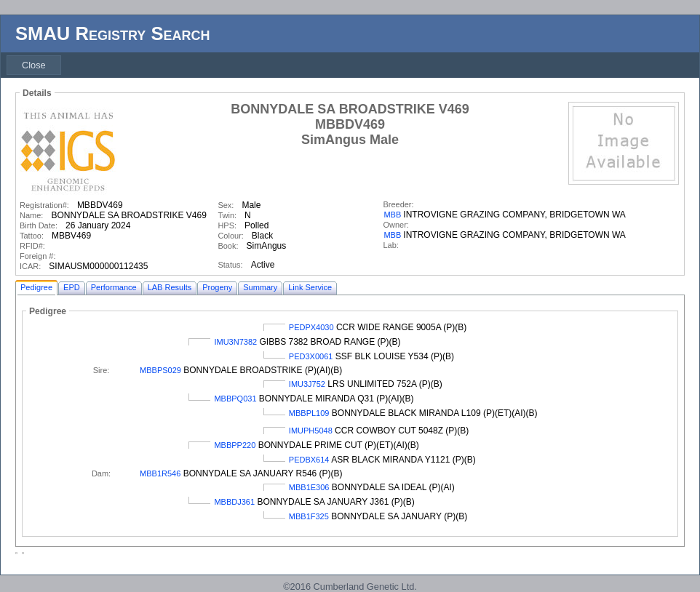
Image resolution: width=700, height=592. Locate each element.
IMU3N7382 (235, 342)
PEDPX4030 (311, 327)
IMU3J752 (307, 384)
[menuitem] (34, 65)
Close (34, 65)
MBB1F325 (309, 516)
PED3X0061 (311, 356)
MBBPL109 (309, 413)
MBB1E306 (309, 487)
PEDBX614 (309, 460)
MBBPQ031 (235, 399)
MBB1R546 (160, 473)
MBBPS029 (160, 370)
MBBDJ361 (234, 502)
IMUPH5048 (311, 431)
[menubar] (34, 65)
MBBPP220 (235, 445)
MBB (392, 215)
